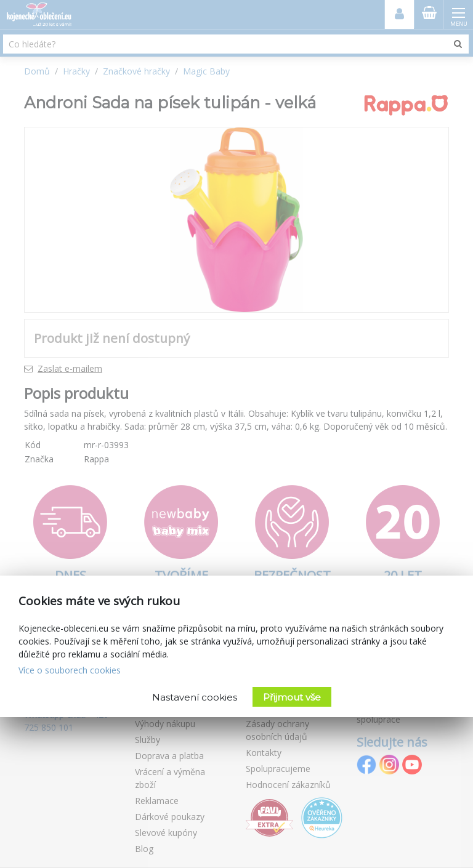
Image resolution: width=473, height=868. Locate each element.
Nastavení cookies (195, 697)
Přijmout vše (292, 697)
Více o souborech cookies (70, 670)
